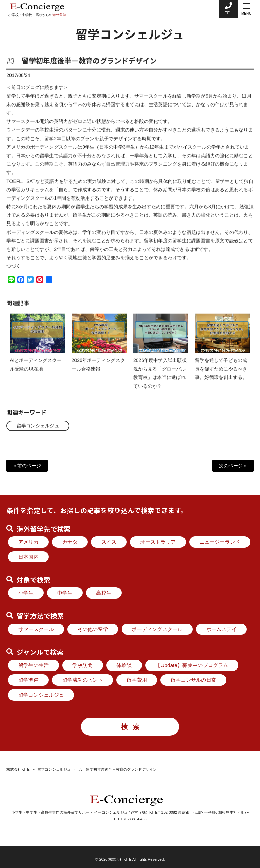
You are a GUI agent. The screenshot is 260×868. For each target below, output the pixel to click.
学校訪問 (83, 665)
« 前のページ (27, 466)
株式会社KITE (18, 769)
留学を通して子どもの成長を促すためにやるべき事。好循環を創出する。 (221, 374)
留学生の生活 (34, 665)
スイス (109, 542)
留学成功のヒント (83, 680)
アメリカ (28, 542)
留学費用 (137, 680)
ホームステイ (221, 629)
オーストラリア (158, 542)
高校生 (104, 593)
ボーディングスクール (157, 629)
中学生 (65, 593)
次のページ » (233, 466)
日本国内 (28, 557)
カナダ (70, 542)
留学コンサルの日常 (193, 680)
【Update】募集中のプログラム (192, 665)
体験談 (124, 665)
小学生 (26, 593)
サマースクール (36, 629)
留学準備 (28, 680)
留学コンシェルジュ (38, 426)
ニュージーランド (220, 542)
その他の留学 (93, 629)
